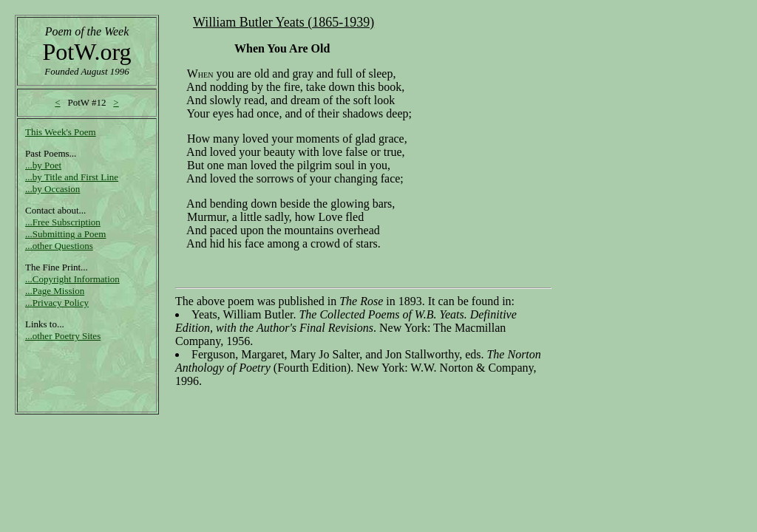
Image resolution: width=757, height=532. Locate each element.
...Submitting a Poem (65, 234)
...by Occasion (52, 189)
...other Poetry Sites (63, 336)
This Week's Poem (61, 132)
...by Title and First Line (72, 177)
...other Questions (59, 246)
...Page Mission (55, 291)
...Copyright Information (72, 279)
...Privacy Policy (57, 303)
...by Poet (43, 165)
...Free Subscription (63, 222)
